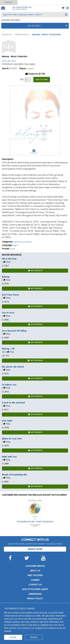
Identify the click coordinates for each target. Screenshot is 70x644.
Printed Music (22, 34)
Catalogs (9, 2)
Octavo (12, 249)
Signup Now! (35, 549)
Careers (35, 580)
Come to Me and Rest (13, 403)
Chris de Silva (9, 61)
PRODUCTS (7, 34)
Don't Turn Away (10, 295)
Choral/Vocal (18, 242)
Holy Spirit (7, 421)
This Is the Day (9, 259)
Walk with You (9, 457)
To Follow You (9, 385)
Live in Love (8, 313)
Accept (13, 637)
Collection (28, 242)
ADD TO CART (42, 80)
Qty (22, 79)
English (15, 245)
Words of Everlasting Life (14, 475)
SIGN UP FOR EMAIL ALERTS (35, 589)
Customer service (35, 566)
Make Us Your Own (12, 439)
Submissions (35, 594)
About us (35, 571)
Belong (6, 277)
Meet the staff (35, 575)
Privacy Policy (35, 599)
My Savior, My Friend (13, 367)
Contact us (35, 585)
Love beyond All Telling (14, 331)
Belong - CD (8, 349)
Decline (34, 637)
